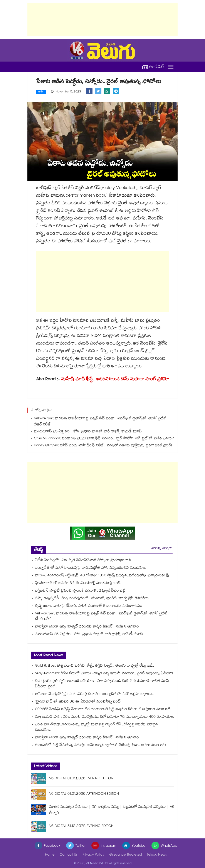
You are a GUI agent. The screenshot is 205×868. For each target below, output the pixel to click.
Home (50, 855)
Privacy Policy (93, 855)
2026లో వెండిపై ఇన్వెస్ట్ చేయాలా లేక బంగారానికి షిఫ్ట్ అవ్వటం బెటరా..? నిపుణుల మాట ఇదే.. (104, 710)
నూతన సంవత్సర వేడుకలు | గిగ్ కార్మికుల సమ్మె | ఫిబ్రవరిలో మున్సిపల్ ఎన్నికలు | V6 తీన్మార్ (112, 810)
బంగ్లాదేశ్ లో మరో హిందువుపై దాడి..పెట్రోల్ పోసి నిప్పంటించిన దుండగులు (91, 568)
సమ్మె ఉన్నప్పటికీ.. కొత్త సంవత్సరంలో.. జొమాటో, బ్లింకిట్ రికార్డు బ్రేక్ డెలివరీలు (92, 599)
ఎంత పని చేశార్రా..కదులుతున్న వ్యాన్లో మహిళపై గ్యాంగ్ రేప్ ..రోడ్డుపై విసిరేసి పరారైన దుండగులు (97, 728)
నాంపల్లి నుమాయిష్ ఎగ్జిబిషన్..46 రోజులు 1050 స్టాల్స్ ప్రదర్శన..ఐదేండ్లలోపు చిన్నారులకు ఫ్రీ (102, 576)
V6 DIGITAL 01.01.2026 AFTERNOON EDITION (84, 794)
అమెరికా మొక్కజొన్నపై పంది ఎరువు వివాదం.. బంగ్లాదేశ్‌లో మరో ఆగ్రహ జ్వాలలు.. (94, 694)
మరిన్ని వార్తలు (162, 549)
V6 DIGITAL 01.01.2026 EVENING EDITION (81, 779)
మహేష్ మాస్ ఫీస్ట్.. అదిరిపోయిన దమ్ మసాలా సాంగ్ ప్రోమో (115, 380)
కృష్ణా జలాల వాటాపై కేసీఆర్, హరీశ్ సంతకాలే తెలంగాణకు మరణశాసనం (89, 606)
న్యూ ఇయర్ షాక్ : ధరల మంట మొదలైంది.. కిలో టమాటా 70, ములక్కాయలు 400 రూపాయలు (105, 717)
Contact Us (69, 855)
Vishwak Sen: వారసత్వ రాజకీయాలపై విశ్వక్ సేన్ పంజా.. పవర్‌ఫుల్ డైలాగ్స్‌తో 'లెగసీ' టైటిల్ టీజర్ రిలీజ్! (100, 422)
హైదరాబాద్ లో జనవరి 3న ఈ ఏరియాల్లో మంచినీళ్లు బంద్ (78, 583)
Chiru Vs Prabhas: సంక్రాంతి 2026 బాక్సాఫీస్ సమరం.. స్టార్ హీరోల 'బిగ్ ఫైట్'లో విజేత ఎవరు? (104, 439)
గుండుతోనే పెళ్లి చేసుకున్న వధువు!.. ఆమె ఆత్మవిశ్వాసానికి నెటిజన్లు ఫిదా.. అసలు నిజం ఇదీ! (101, 745)
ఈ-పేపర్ (153, 67)
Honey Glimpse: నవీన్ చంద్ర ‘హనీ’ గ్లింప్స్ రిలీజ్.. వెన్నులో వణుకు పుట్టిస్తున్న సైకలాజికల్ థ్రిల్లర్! (103, 446)
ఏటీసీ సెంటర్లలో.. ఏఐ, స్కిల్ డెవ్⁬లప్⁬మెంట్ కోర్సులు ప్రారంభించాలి (83, 561)
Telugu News (157, 855)
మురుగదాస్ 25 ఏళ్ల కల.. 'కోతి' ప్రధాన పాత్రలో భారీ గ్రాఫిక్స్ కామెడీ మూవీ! (88, 432)
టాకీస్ (41, 92)
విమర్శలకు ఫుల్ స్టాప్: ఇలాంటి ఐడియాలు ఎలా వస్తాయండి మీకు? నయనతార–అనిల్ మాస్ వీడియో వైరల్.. (102, 684)
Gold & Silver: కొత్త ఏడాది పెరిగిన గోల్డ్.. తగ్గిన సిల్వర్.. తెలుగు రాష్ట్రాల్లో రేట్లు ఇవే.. (95, 666)
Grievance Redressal (126, 855)
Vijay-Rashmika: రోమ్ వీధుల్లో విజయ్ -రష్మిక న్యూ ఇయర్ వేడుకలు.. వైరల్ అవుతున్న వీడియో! (104, 674)
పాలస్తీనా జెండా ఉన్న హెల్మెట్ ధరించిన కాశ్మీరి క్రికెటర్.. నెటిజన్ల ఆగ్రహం (87, 627)
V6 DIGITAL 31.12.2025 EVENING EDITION (81, 826)
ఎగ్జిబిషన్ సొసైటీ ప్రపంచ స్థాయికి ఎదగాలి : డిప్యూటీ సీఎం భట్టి (80, 591)
